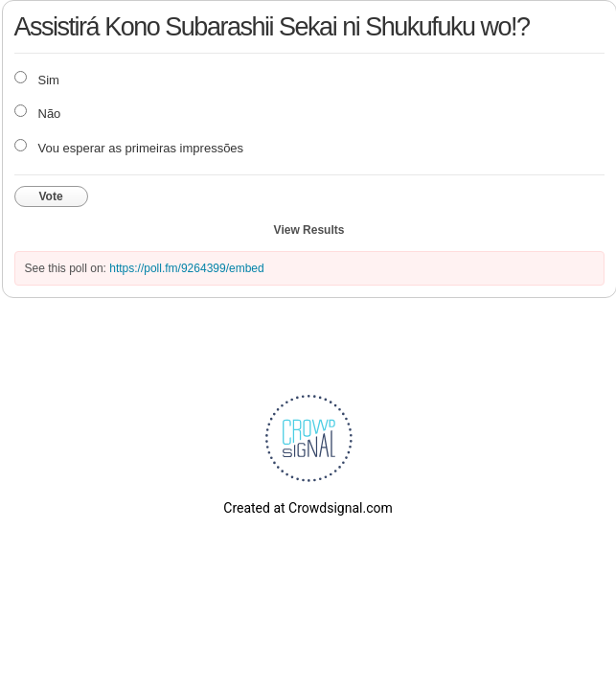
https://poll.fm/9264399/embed (186, 268)
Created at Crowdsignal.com (308, 508)
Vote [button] (51, 196)
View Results (309, 230)
